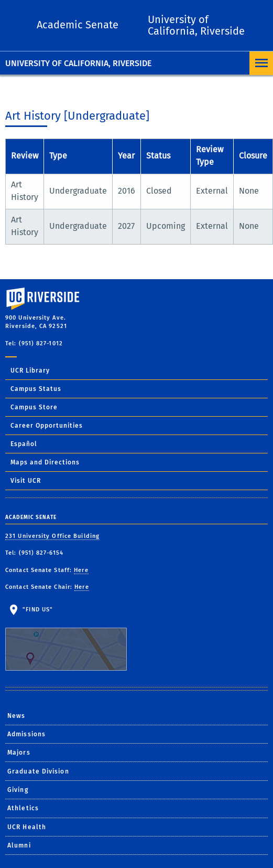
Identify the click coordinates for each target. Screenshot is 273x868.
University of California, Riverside (78, 63)
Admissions (26, 734)
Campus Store (34, 407)
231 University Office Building (52, 536)
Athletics (23, 808)
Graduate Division (38, 771)
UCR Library (30, 371)
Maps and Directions (45, 462)
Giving (18, 790)
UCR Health (27, 827)
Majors (19, 753)
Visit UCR (26, 481)
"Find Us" (73, 639)
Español (24, 444)
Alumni (19, 845)
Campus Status (36, 389)
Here (81, 570)
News (16, 716)
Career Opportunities (47, 426)
